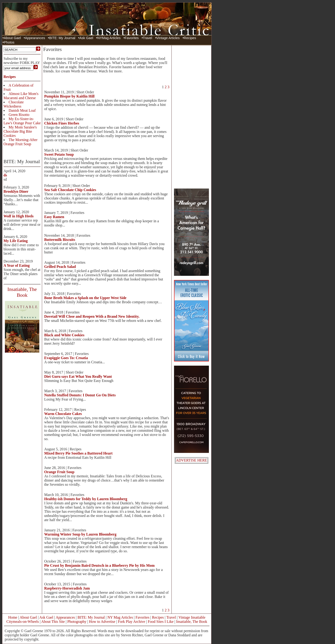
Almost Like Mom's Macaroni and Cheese (21, 96)
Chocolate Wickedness (14, 104)
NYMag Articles (109, 38)
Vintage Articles (168, 38)
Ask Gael (86, 38)
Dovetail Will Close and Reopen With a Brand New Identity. (92, 316)
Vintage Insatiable (192, 617)
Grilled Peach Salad (60, 267)
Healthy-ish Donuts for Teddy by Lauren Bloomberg (86, 499)
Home (13, 617)
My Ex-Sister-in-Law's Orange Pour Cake (22, 121)
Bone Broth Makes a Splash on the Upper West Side (85, 298)
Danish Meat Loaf (22, 110)
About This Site (53, 622)
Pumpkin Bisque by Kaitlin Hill (69, 96)
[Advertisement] (191, 116)
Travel (147, 38)
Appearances (35, 38)
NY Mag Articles (120, 617)
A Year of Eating (17, 265)
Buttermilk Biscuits (60, 240)
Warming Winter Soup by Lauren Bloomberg (80, 534)
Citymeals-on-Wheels (23, 622)
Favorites (132, 38)
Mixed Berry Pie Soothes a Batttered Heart (78, 453)
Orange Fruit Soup (59, 472)
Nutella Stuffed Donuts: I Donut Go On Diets (80, 395)
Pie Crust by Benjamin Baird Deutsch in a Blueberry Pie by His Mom (99, 565)
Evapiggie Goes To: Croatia (66, 358)
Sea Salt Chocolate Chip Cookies (70, 190)
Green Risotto (19, 115)
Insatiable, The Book (192, 622)
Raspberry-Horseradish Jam (67, 588)
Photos (9, 42)
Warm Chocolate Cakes (63, 414)
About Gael (12, 38)
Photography (77, 622)
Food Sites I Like (161, 622)
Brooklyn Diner (16, 191)
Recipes (190, 38)
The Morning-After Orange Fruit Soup (20, 142)
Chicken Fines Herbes (62, 123)
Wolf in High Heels (18, 216)
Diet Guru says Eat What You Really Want (78, 376)
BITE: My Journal (62, 38)
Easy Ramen (54, 217)
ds (5, 175)
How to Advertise (102, 622)
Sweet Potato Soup (59, 154)
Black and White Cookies (64, 335)
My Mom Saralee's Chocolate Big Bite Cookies (20, 131)
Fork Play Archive (132, 622)
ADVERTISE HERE (191, 460)
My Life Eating (16, 241)
